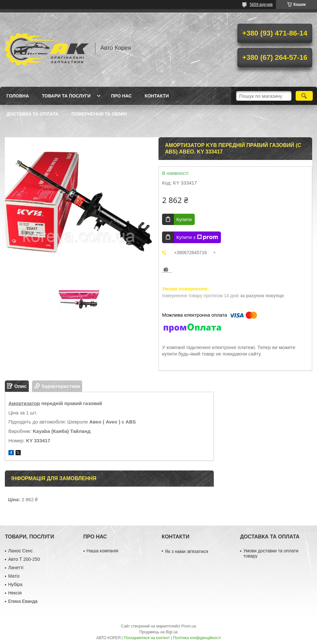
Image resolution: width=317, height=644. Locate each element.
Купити (184, 219)
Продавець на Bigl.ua (158, 632)
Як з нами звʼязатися (186, 551)
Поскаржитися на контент (147, 638)
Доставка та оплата (33, 114)
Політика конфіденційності (197, 638)
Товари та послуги (66, 96)
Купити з (197, 237)
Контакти (157, 96)
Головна (18, 96)
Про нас (121, 96)
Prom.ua (189, 626)
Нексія (15, 593)
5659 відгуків (261, 5)
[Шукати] (304, 96)
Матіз (14, 576)
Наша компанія (103, 551)
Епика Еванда (23, 601)
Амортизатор (24, 403)
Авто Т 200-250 (24, 559)
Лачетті (16, 568)
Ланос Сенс (20, 551)
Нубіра (15, 584)
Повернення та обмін (99, 114)
